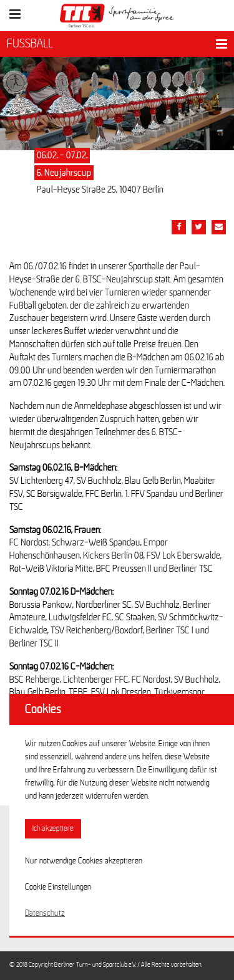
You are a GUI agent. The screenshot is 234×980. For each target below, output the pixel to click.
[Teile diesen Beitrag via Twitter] (199, 227)
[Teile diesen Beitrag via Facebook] (179, 227)
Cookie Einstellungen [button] (58, 887)
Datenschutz (45, 913)
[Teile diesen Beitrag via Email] (219, 227)
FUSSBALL (30, 44)
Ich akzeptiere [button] (53, 829)
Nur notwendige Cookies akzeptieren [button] (84, 861)
